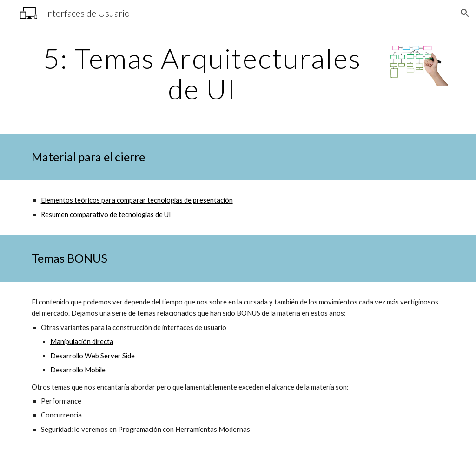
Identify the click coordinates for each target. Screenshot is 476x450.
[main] (202, 73)
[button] (465, 13)
